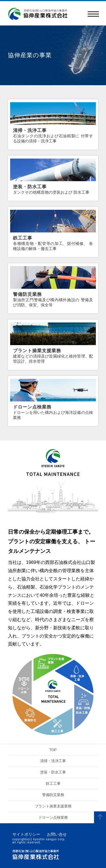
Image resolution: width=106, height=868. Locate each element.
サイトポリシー (26, 834)
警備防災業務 (53, 795)
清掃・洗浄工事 (53, 761)
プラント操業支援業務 (53, 806)
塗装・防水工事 (53, 772)
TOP (53, 750)
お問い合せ (57, 834)
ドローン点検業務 (53, 817)
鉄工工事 (53, 783)
